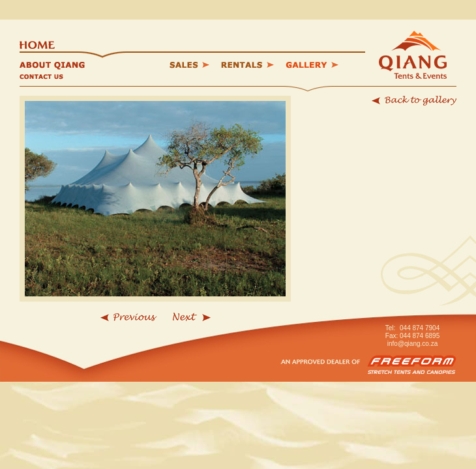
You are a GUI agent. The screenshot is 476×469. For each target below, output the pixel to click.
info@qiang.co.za (412, 344)
